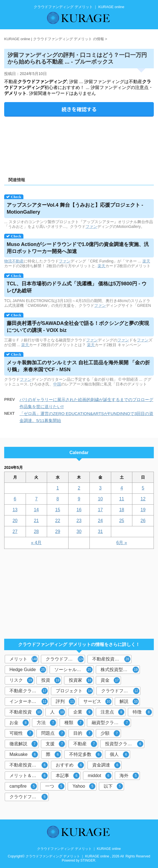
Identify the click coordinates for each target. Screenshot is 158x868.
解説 (129, 701)
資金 (110, 680)
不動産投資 (26, 712)
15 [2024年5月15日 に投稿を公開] (58, 510)
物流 (8, 261)
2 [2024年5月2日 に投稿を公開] (79, 488)
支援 (55, 744)
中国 (57, 384)
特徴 (142, 712)
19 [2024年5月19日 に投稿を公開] (143, 510)
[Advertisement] (79, 145)
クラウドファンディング (65, 659)
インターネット (29, 701)
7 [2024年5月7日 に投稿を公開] (36, 499)
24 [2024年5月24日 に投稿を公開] (100, 521)
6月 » (122, 543)
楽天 (146, 261)
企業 (83, 712)
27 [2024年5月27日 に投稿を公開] (15, 531)
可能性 (21, 733)
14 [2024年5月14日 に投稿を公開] (36, 510)
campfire (23, 786)
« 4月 (36, 543)
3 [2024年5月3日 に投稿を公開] (100, 488)
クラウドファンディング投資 (121, 691)
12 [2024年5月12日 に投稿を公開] (143, 499)
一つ (55, 786)
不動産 (18, 261)
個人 (119, 754)
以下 (113, 786)
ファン (91, 226)
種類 (74, 723)
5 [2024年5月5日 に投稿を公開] (143, 488)
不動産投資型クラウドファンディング (112, 659)
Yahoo (84, 786)
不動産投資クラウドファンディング (29, 765)
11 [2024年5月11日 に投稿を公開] (122, 499)
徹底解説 (24, 744)
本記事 (68, 776)
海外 (129, 776)
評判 (65, 701)
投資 (51, 680)
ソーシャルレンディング (74, 670)
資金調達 (106, 765)
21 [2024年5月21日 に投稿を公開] (36, 521)
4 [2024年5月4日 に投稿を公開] (122, 488)
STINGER (88, 860)
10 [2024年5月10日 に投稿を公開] (100, 499)
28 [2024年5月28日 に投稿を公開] (36, 531)
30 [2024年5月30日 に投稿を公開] (79, 531)
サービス (97, 701)
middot (100, 776)
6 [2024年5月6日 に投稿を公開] (15, 499)
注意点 (112, 712)
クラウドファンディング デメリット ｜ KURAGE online (79, 849)
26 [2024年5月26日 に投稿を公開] (143, 521)
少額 (110, 733)
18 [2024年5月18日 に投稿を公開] (122, 510)
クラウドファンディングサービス (29, 797)
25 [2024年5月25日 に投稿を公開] (122, 521)
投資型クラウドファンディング (125, 744)
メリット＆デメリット (29, 776)
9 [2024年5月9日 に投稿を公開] (79, 499)
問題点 (53, 733)
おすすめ (70, 765)
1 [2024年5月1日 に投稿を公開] (58, 488)
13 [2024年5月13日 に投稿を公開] (15, 510)
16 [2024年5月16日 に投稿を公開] (79, 510)
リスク (21, 680)
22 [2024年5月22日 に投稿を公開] (58, 521)
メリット (24, 659)
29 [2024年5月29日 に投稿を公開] (58, 531)
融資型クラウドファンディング (111, 723)
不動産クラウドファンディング (29, 691)
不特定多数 (85, 754)
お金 (19, 723)
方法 (46, 723)
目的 (83, 733)
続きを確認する (79, 109)
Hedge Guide (28, 670)
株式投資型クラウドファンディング (120, 670)
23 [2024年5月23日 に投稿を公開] (79, 521)
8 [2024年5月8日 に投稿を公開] (58, 499)
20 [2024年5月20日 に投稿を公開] (15, 521)
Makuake (24, 754)
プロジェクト (74, 691)
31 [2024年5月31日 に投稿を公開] (100, 531)
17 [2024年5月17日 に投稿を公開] (100, 510)
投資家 (81, 680)
